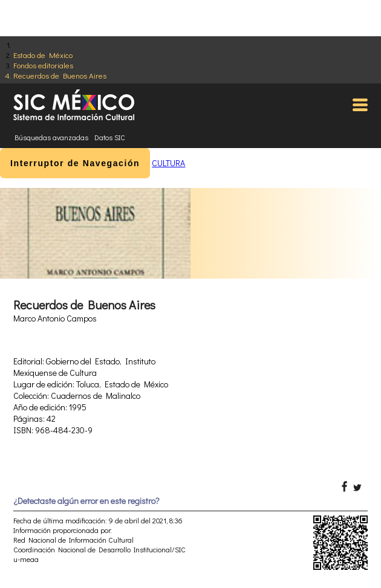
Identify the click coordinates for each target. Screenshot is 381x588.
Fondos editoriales (43, 65)
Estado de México (43, 55)
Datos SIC (110, 137)
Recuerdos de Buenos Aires (60, 75)
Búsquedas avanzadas (51, 137)
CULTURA (168, 163)
